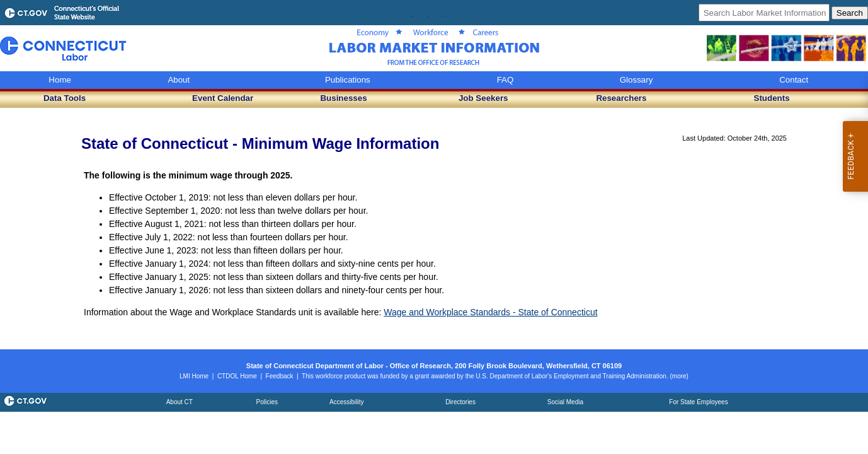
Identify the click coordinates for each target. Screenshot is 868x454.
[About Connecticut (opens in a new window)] (180, 402)
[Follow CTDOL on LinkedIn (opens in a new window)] (443, 13)
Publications (348, 80)
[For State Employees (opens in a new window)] (698, 402)
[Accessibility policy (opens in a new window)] (346, 402)
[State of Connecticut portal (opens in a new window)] (25, 407)
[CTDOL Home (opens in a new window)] (237, 376)
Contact (794, 80)
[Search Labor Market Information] (764, 13)
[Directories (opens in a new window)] (460, 402)
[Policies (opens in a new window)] (267, 402)
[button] (65, 98)
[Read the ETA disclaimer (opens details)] (679, 376)
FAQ (505, 80)
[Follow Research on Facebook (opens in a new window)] (413, 13)
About (179, 80)
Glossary (637, 80)
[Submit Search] (850, 13)
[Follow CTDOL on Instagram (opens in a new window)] (427, 13)
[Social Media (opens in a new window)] (565, 402)
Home (60, 80)
